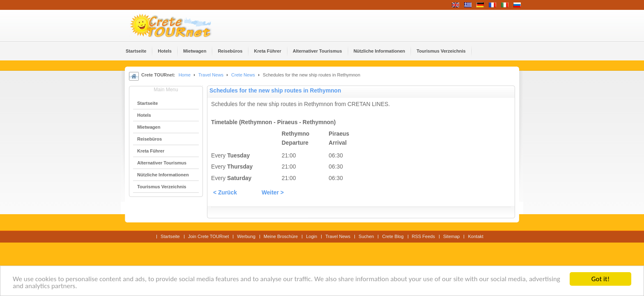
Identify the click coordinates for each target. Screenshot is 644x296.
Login (312, 236)
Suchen (366, 236)
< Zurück (225, 193)
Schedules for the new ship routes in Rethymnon (275, 91)
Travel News (211, 75)
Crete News (243, 75)
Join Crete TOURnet (209, 236)
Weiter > (273, 193)
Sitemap (451, 236)
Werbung (246, 236)
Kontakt (475, 236)
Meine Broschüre (281, 236)
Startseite (170, 236)
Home (185, 75)
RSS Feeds (423, 236)
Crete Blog (393, 236)
